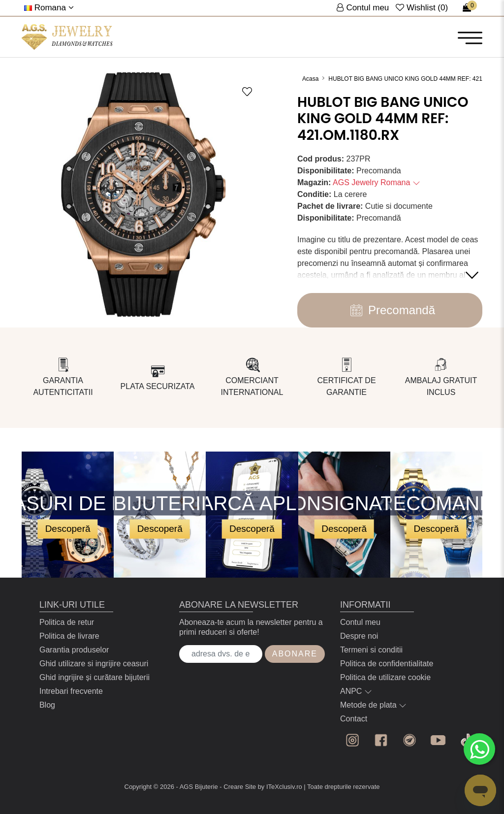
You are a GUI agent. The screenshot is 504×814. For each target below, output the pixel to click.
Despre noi (359, 636)
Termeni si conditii (371, 650)
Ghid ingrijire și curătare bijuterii (94, 677)
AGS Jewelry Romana (377, 182)
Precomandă (390, 310)
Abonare (295, 654)
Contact (354, 719)
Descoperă (68, 529)
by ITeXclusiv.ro (280, 787)
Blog (47, 705)
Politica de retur (67, 622)
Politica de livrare (69, 636)
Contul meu (360, 622)
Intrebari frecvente (71, 691)
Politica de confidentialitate (387, 664)
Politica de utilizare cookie (385, 677)
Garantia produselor (74, 650)
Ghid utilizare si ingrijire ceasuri (94, 664)
